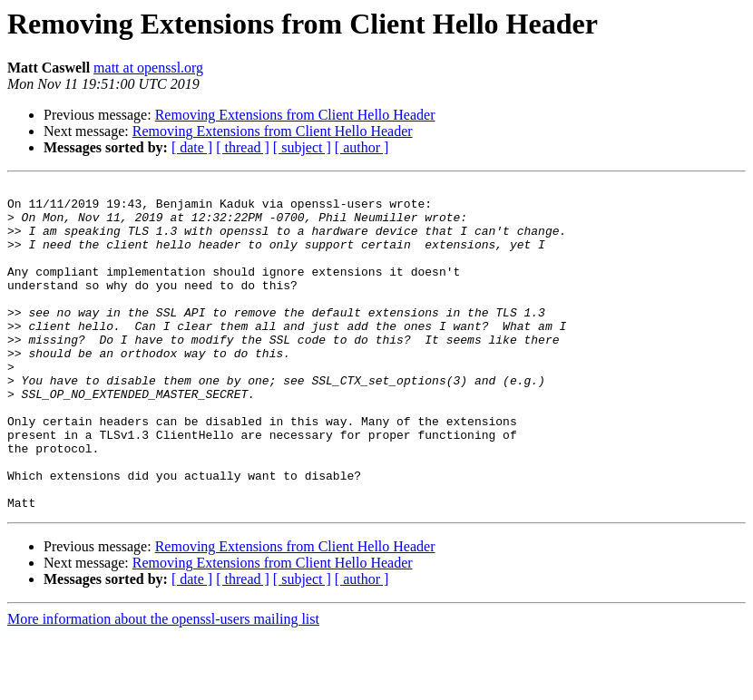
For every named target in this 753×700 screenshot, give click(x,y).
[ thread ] (243, 147)
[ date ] (192, 147)
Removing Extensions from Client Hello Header (295, 115)
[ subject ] (302, 147)
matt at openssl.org (148, 68)
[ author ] (362, 147)
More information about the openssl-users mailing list (163, 684)
